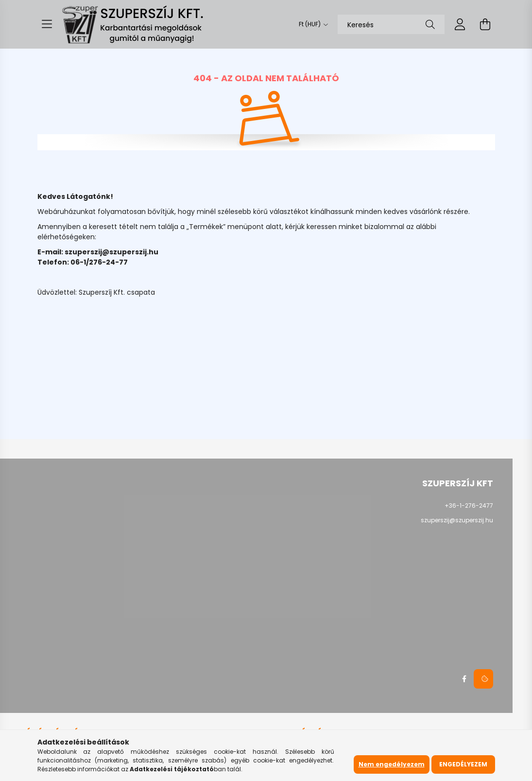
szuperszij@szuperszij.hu (112, 252)
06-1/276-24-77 (99, 262)
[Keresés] (391, 24)
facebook (464, 679)
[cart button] (485, 24)
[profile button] (460, 24)
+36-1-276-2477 (469, 506)
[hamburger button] (47, 24)
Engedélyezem (463, 764)
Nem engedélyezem (392, 764)
